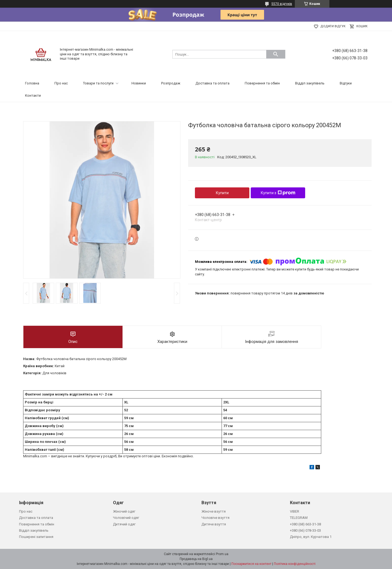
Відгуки (346, 83)
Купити (222, 193)
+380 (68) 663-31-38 (305, 524)
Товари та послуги (98, 83)
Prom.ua (222, 554)
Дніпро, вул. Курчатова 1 (311, 537)
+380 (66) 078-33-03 (305, 530)
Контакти (33, 95)
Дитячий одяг (124, 524)
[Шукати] (276, 54)
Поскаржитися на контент (251, 564)
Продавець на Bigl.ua (196, 559)
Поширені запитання (36, 537)
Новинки (139, 83)
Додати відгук (333, 26)
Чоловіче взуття (215, 518)
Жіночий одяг (124, 511)
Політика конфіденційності (295, 564)
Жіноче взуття (214, 511)
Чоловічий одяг (126, 518)
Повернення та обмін (262, 83)
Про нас (61, 83)
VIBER (295, 511)
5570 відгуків (282, 4)
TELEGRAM (299, 518)
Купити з (278, 193)
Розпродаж (171, 83)
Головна (32, 83)
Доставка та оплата (212, 83)
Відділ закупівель (310, 83)
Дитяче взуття (214, 524)
